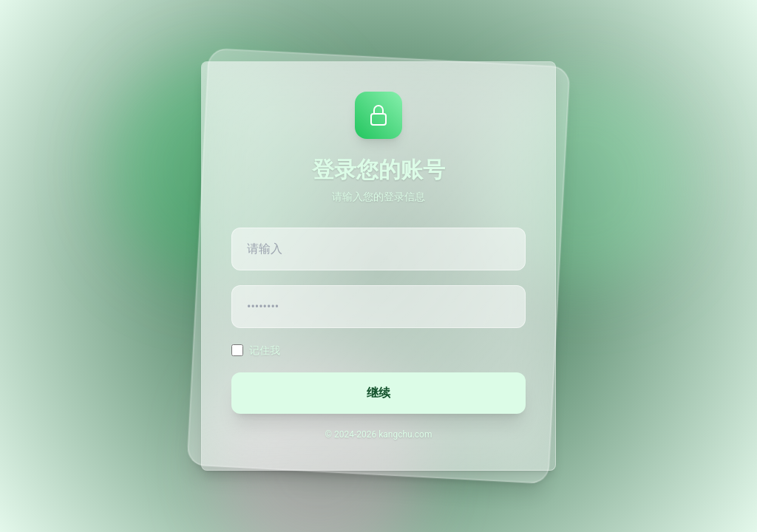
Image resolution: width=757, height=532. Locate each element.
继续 (378, 393)
